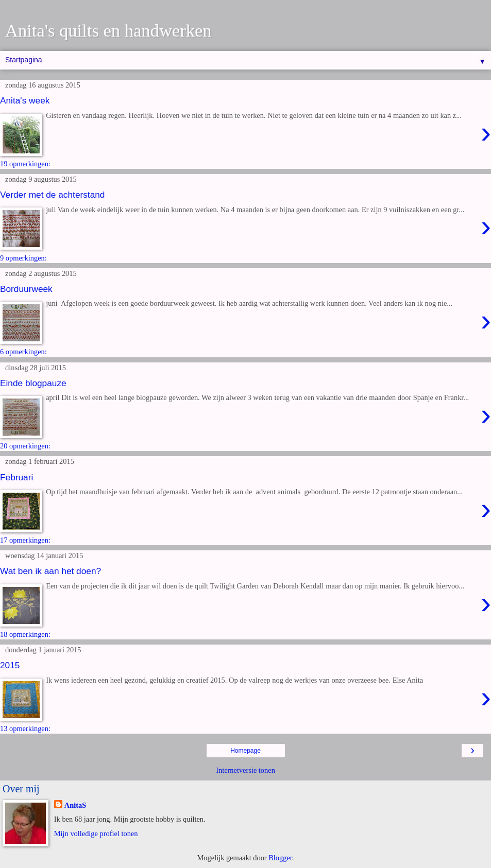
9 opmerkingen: (23, 258)
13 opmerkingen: (25, 728)
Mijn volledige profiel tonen (96, 834)
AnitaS (75, 805)
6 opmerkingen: (23, 352)
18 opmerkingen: (25, 634)
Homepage (245, 751)
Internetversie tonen (245, 770)
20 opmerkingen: (25, 446)
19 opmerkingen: (25, 164)
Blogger (280, 858)
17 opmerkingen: (25, 540)
